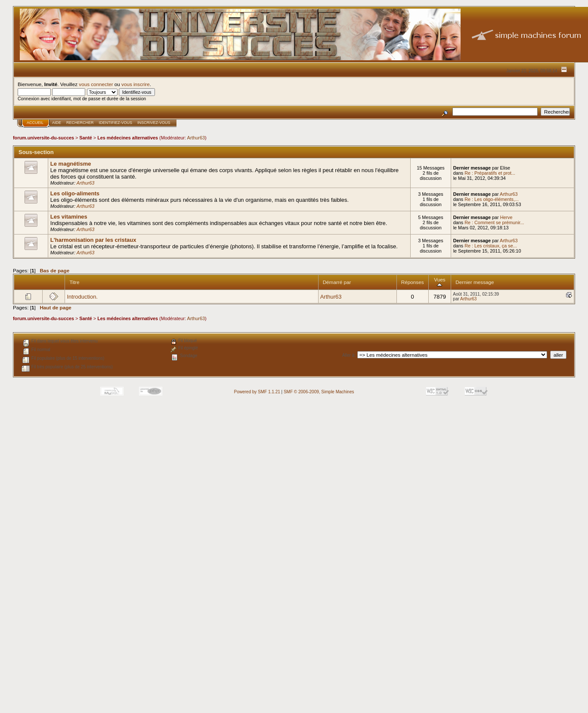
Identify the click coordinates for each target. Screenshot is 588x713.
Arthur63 (196, 138)
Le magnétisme (71, 164)
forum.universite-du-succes (43, 138)
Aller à (348, 355)
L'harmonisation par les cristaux (93, 240)
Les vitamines (69, 217)
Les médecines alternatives (128, 138)
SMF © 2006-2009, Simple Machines (319, 392)
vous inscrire (136, 84)
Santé (86, 138)
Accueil (35, 123)
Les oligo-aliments (75, 193)
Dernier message (475, 282)
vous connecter (96, 84)
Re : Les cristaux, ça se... (491, 246)
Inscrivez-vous (154, 123)
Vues (439, 282)
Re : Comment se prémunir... (494, 222)
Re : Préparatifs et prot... (490, 173)
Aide (57, 123)
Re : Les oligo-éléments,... (492, 199)
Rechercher (80, 123)
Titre (74, 282)
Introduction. (82, 297)
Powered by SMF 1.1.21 (257, 392)
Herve (506, 217)
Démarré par (337, 282)
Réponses (413, 282)
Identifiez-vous (116, 123)
